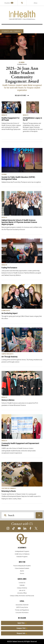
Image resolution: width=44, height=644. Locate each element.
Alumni (22, 571)
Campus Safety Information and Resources (22, 596)
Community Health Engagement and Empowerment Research (20, 444)
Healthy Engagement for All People (11, 119)
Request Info (21, 633)
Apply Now (21, 623)
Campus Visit (21, 628)
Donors (22, 573)
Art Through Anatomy (10, 357)
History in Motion (8, 400)
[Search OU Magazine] (5, 515)
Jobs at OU (22, 590)
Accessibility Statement (22, 605)
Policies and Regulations (22, 610)
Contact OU (22, 583)
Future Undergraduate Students (22, 566)
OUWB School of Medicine (22, 554)
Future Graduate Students (22, 568)
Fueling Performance (9, 268)
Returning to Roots (9, 491)
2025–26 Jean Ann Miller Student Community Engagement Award (22, 75)
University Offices (22, 593)
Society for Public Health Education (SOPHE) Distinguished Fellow (18, 178)
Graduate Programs (22, 557)
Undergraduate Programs (22, 551)
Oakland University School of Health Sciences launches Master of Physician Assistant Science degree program (19, 222)
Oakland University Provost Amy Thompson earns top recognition (21, 182)
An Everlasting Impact (10, 313)
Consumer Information (22, 613)
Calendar (22, 585)
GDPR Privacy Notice (22, 607)
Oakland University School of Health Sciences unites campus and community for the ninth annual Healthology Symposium (11, 126)
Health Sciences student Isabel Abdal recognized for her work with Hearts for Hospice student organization (22, 88)
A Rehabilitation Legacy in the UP (32, 119)
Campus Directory (22, 588)
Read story (22, 95)
